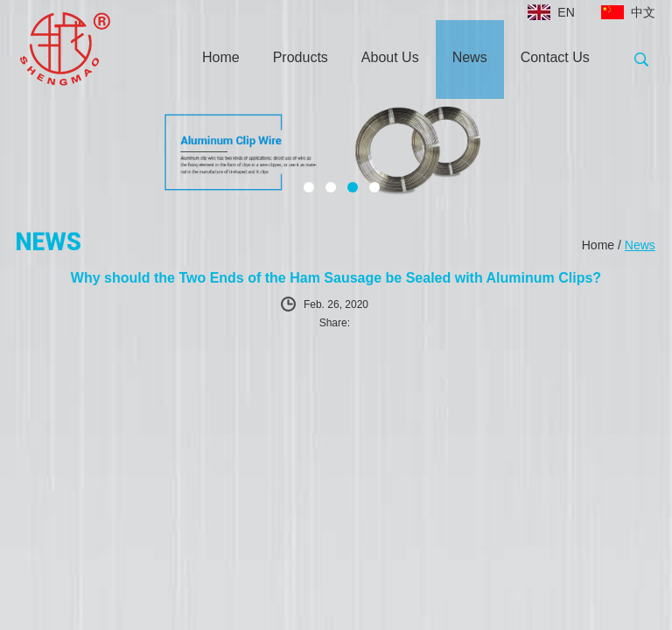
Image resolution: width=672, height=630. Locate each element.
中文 (643, 12)
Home (221, 57)
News (470, 57)
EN (566, 12)
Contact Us (555, 57)
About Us (390, 57)
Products (301, 57)
